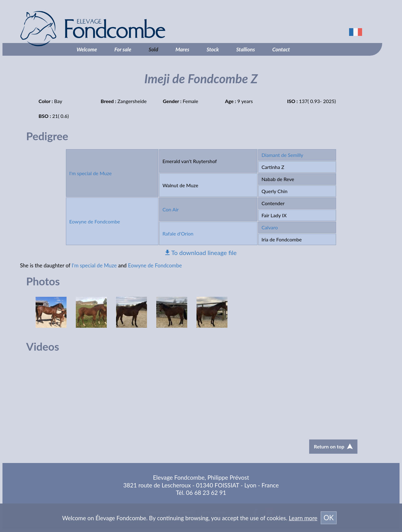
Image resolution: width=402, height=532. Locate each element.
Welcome (87, 49)
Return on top (333, 446)
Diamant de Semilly (282, 155)
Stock (213, 49)
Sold (153, 49)
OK (329, 518)
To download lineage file (204, 253)
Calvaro (270, 227)
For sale (123, 49)
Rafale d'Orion (178, 234)
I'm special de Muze (91, 173)
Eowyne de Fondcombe (95, 221)
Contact (281, 49)
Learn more (303, 518)
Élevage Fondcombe (125, 29)
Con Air (171, 209)
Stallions (246, 49)
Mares (182, 49)
